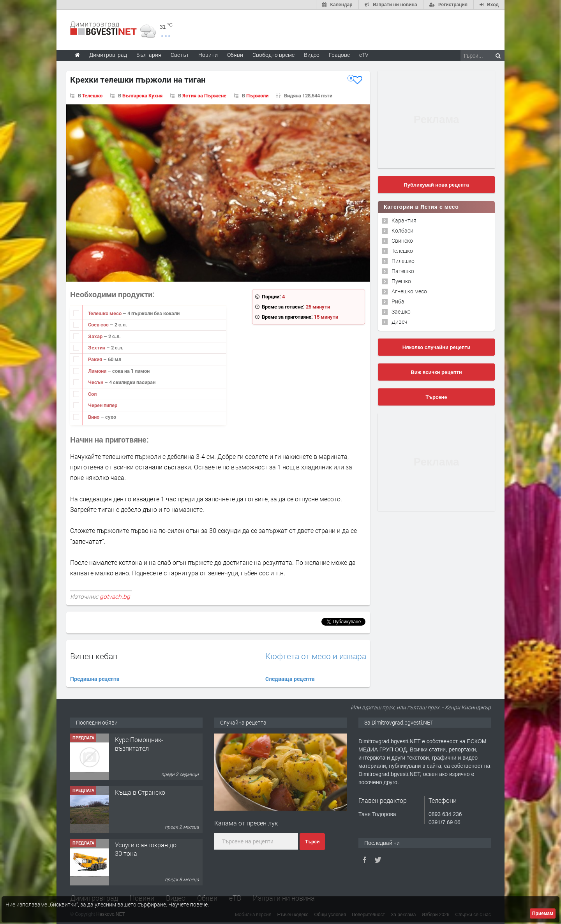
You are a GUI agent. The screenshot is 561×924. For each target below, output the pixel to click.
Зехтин (97, 347)
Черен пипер (103, 405)
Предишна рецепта (95, 679)
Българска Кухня (142, 95)
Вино (94, 417)
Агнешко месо (409, 291)
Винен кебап (94, 656)
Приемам (543, 913)
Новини (208, 55)
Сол (92, 394)
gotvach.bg (115, 596)
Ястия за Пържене (204, 95)
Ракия (96, 359)
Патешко (403, 271)
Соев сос (99, 324)
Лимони (98, 371)
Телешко (92, 95)
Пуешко (401, 281)
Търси (312, 842)
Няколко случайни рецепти (436, 347)
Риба (398, 301)
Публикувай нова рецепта (436, 185)
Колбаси (402, 230)
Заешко (401, 311)
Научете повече (188, 904)
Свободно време (273, 55)
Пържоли (257, 95)
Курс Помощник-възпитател (139, 744)
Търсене (437, 397)
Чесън (96, 382)
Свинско (402, 241)
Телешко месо (105, 313)
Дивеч (399, 322)
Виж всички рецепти (436, 372)
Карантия (404, 220)
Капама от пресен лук (246, 823)
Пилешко (403, 261)
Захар (96, 336)
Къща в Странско (140, 792)
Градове (339, 55)
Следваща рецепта (290, 679)
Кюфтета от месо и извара (316, 656)
